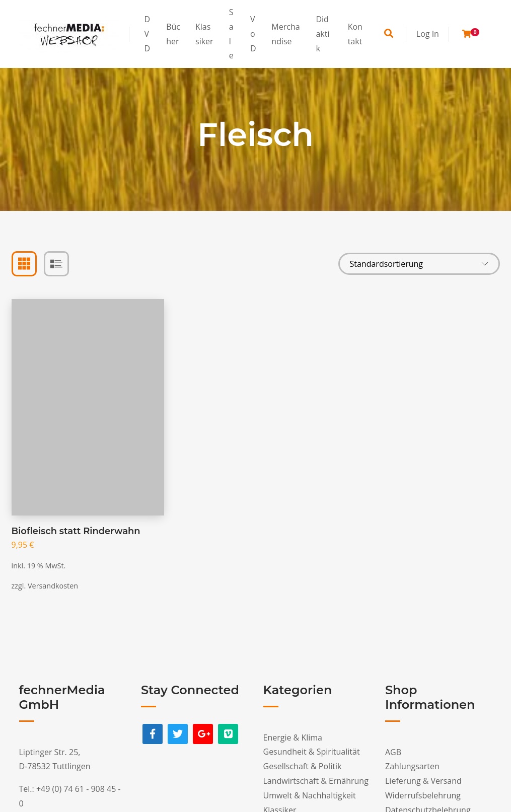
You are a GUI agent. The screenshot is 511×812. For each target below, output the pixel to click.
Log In (428, 34)
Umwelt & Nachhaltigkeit (310, 795)
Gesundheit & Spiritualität (312, 752)
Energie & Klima (293, 737)
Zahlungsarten (412, 766)
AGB (393, 752)
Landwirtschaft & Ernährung (316, 781)
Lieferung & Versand (423, 781)
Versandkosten (53, 586)
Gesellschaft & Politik (303, 766)
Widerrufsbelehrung (423, 795)
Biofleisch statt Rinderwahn (76, 531)
